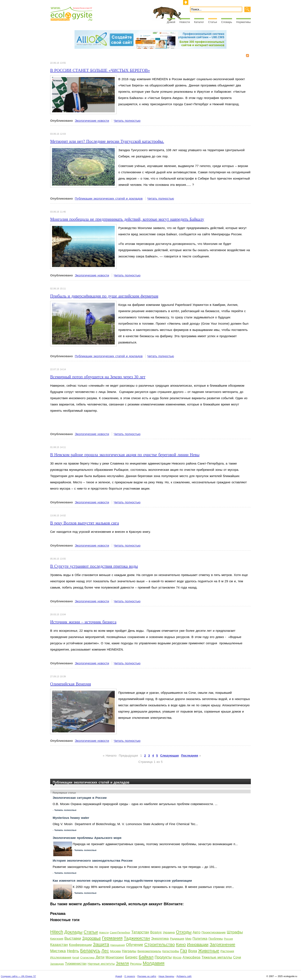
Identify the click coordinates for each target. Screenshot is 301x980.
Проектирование (214, 932)
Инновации (198, 945)
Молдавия (154, 963)
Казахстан (59, 945)
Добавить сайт (184, 976)
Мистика (58, 951)
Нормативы (243, 22)
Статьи (213, 22)
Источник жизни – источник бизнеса (83, 622)
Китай (76, 958)
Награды (129, 951)
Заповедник (57, 964)
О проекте (130, 976)
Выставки (73, 938)
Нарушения (118, 945)
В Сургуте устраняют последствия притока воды (94, 566)
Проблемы (216, 939)
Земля (122, 963)
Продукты (163, 957)
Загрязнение (223, 944)
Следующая (169, 755)
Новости (185, 22)
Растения (227, 951)
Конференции (80, 945)
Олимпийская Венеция (71, 684)
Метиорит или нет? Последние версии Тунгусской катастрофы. (107, 141)
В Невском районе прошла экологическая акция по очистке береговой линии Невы (125, 455)
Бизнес (131, 957)
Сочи (237, 957)
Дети (100, 957)
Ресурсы (136, 964)
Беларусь (90, 951)
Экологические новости (92, 121)
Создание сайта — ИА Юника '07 (18, 976)
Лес (105, 951)
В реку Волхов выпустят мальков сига (85, 523)
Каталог (199, 22)
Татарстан (140, 932)
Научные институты (101, 964)
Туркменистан (76, 964)
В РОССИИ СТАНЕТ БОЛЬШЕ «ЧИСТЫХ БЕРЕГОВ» (100, 70)
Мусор (177, 957)
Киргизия (57, 939)
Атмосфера (191, 957)
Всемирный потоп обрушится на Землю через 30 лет (98, 377)
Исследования (61, 957)
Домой (171, 22)
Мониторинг (115, 957)
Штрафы (235, 932)
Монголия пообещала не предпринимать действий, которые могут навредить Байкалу (127, 219)
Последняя (190, 755)
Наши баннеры (166, 976)
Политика (200, 939)
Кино (181, 944)
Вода (193, 951)
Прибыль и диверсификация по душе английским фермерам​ (104, 296)
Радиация (177, 939)
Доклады (73, 932)
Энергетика (160, 939)
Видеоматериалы (149, 951)
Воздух (156, 932)
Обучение (134, 945)
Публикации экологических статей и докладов (109, 198)
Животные (209, 951)
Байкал (146, 957)
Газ (184, 951)
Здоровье (91, 938)
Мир (188, 939)
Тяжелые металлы (217, 957)
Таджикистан (137, 938)
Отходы (184, 932)
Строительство (159, 944)
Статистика (87, 958)
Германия (112, 938)
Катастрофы (171, 951)
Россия (228, 939)
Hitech (57, 932)
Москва (115, 951)
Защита (101, 944)
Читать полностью (127, 121)
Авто (197, 932)
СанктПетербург (120, 933)
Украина (169, 932)
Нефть (73, 951)
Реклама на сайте (147, 976)
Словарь (227, 22)
